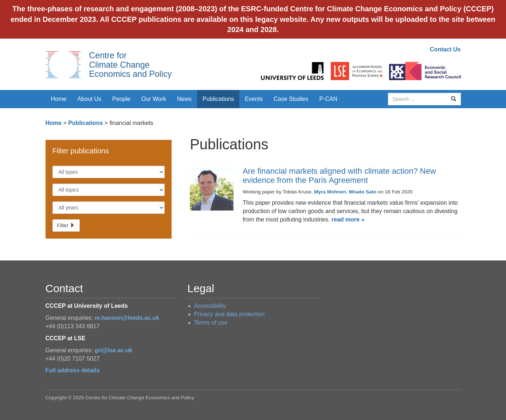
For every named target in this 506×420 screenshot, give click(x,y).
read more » (348, 219)
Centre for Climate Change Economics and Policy (131, 65)
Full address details (73, 370)
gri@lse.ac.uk (114, 350)
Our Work (154, 99)
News (184, 99)
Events (254, 99)
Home (59, 99)
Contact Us (445, 49)
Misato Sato (362, 192)
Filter (66, 225)
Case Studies (291, 99)
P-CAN (328, 99)
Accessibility (210, 306)
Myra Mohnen (330, 192)
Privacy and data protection (230, 314)
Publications (218, 99)
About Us (89, 99)
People (121, 99)
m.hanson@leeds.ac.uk (127, 318)
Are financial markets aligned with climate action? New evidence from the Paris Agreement (339, 175)
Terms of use (211, 323)
